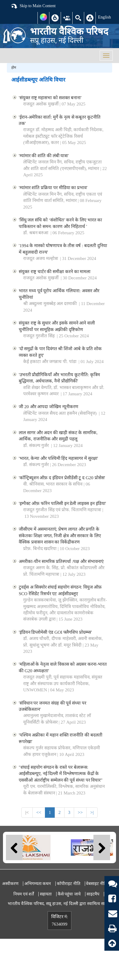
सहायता (46, 894)
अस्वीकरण (10, 884)
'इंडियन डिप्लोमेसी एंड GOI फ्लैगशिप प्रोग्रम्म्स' (55, 632)
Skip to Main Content (33, 6)
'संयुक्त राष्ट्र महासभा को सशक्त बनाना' (50, 98)
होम (14, 68)
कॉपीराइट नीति (69, 884)
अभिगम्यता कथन (38, 884)
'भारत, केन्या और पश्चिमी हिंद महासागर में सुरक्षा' (58, 458)
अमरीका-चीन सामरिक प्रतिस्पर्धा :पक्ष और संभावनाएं (61, 561)
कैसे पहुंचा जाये (69, 894)
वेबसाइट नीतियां (98, 884)
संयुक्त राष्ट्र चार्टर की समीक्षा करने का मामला (55, 272)
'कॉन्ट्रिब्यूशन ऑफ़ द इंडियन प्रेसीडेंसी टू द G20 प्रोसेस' (62, 478)
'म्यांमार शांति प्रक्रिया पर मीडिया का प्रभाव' (53, 188)
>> (80, 812)
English (104, 17)
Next (102, 847)
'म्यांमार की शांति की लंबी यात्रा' (44, 156)
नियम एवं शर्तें (24, 894)
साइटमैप (93, 894)
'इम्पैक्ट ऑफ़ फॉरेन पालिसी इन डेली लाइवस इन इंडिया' (62, 503)
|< (27, 812)
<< (39, 812)
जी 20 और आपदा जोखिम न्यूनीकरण (48, 407)
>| (92, 812)
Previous (14, 847)
